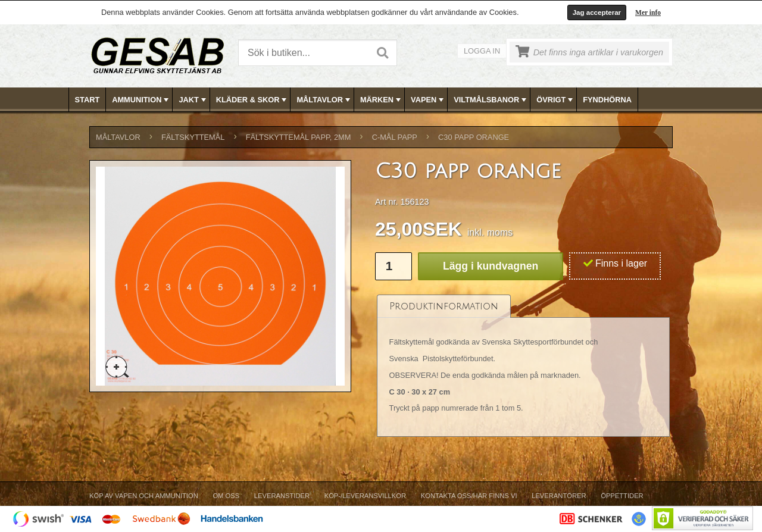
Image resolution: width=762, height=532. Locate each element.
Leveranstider (282, 496)
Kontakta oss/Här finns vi (469, 496)
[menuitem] (88, 100)
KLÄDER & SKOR (253, 100)
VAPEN (428, 100)
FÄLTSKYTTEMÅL (193, 137)
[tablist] (523, 366)
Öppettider (622, 496)
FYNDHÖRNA (607, 100)
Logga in (482, 51)
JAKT (193, 100)
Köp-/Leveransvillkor (365, 496)
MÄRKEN (382, 100)
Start (88, 100)
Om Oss (226, 496)
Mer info (648, 12)
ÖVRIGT (556, 100)
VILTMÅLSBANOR (491, 100)
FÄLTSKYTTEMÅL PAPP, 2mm (299, 137)
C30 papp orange (474, 137)
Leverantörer (559, 496)
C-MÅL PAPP (395, 137)
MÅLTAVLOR (324, 100)
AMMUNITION (141, 100)
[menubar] (382, 100)
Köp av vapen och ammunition (144, 496)
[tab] (444, 306)
